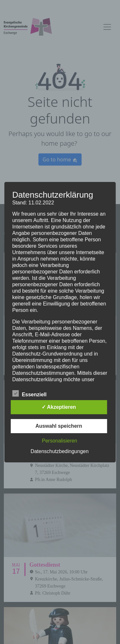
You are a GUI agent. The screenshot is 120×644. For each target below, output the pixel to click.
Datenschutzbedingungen (59, 451)
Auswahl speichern (59, 426)
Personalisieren (60, 441)
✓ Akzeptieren (59, 407)
